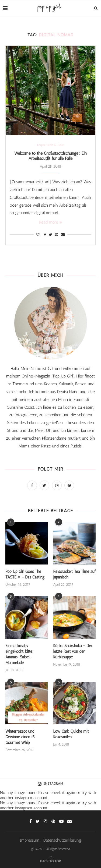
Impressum (29, 840)
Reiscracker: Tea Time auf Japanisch (74, 574)
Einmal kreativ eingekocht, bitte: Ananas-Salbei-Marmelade (19, 654)
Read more (50, 222)
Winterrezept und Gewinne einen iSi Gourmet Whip (20, 737)
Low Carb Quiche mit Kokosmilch (71, 734)
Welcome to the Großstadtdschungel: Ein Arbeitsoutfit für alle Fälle (50, 156)
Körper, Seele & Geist (50, 145)
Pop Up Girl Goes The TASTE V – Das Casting (25, 574)
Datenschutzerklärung (62, 840)
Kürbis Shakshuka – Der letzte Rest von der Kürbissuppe (73, 651)
